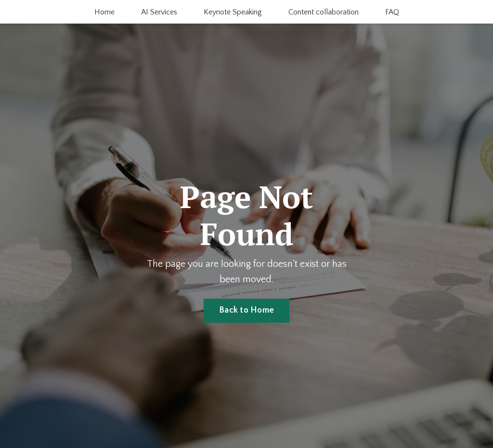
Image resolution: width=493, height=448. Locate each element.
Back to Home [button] (246, 310)
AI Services (159, 12)
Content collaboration (324, 12)
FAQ (392, 12)
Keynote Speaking (233, 12)
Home (104, 12)
